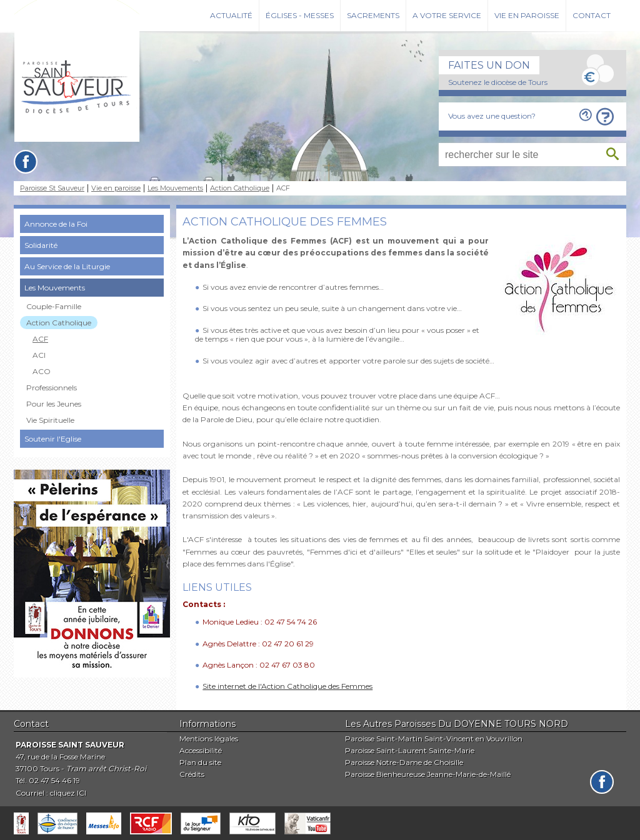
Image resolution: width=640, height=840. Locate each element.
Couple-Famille (54, 306)
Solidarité (41, 245)
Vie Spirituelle (50, 420)
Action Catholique (240, 188)
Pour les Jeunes (54, 404)
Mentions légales (209, 739)
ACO (42, 371)
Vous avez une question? (492, 116)
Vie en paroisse (527, 15)
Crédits (192, 774)
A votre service (447, 15)
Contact (592, 15)
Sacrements (373, 15)
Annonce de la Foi (56, 224)
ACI (39, 355)
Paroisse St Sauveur (52, 188)
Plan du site (200, 762)
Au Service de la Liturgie (67, 266)
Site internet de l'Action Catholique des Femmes (287, 686)
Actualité (231, 15)
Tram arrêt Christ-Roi (106, 768)
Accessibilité (201, 750)
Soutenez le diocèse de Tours (498, 82)
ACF (40, 339)
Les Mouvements (175, 188)
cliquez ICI (68, 793)
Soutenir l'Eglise (53, 439)
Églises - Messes (300, 15)
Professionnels (52, 388)
